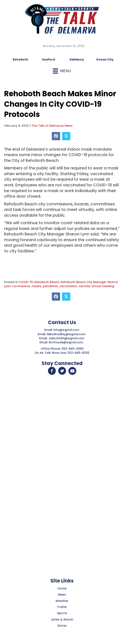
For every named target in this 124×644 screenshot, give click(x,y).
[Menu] (62, 71)
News (62, 595)
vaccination (68, 286)
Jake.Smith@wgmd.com (67, 338)
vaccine (84, 286)
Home (62, 588)
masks (36, 286)
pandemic (50, 286)
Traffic (62, 607)
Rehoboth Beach (47, 282)
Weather (62, 601)
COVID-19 (26, 282)
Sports (62, 613)
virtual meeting (103, 286)
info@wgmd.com (67, 330)
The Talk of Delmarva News (52, 126)
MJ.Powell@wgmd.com (67, 342)
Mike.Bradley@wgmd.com (66, 334)
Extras (62, 626)
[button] (52, 371)
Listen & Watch (62, 619)
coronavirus (21, 286)
